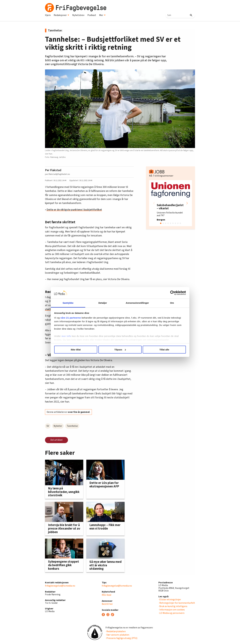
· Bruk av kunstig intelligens (173, 606)
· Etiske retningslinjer (170, 600)
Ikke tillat (76, 350)
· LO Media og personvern (171, 613)
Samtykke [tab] (68, 303)
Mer (102, 15)
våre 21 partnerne (71, 318)
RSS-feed (106, 595)
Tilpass (120, 350)
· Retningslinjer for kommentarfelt (177, 603)
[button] (187, 203)
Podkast (92, 15)
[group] (171, 203)
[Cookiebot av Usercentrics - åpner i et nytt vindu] (172, 293)
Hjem (48, 15)
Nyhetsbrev (78, 15)
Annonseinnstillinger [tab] (137, 303)
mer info (67, 336)
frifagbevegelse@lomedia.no (60, 586)
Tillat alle (164, 350)
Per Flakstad (53, 170)
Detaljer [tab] (103, 303)
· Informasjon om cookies (172, 610)
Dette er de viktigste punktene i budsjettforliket (74, 210)
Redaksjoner (61, 15)
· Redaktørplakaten (116, 631)
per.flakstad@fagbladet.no (57, 174)
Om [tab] (172, 303)
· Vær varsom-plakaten (117, 635)
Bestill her (107, 604)
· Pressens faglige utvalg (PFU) (121, 638)
